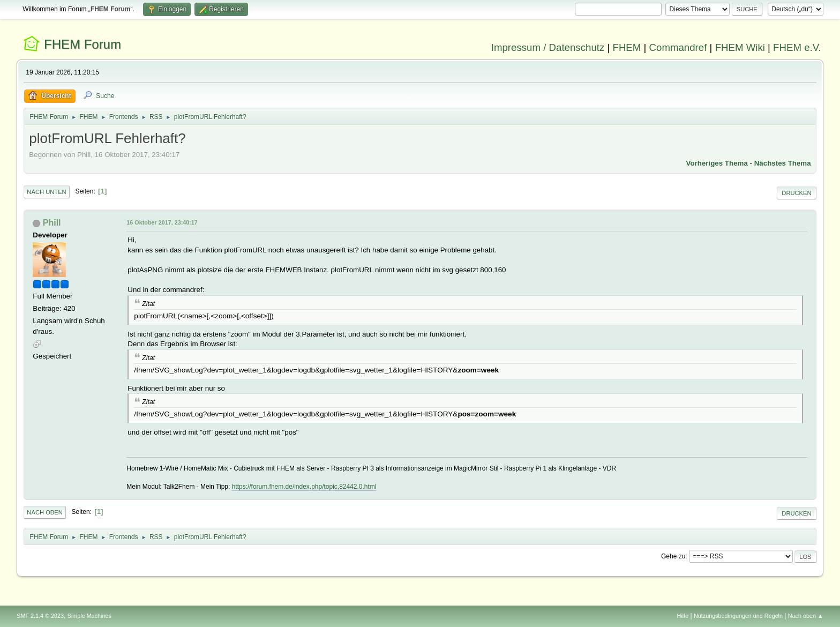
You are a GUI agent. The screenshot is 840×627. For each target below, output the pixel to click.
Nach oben (45, 512)
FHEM (627, 47)
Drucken (796, 193)
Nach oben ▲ (806, 616)
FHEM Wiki (740, 47)
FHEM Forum (82, 44)
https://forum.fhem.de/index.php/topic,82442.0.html (304, 487)
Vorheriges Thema (717, 163)
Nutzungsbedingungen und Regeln (738, 616)
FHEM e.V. (797, 47)
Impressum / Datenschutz (548, 47)
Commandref (678, 47)
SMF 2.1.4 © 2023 (40, 616)
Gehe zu (673, 556)
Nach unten (46, 192)
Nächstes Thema (783, 163)
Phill (52, 223)
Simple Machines (89, 616)
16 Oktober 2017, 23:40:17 (162, 222)
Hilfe (683, 616)
